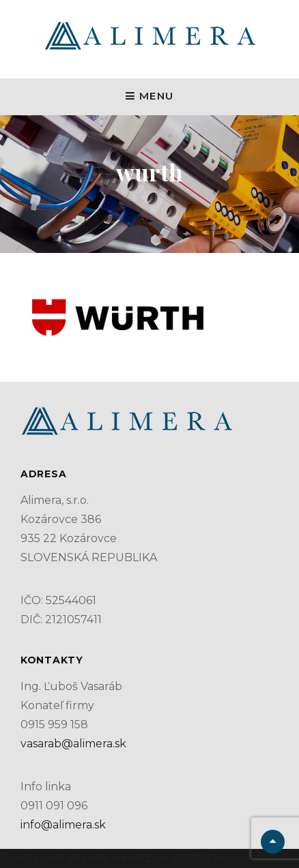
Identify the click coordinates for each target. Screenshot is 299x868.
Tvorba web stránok (54, 858)
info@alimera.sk (63, 825)
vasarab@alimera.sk (73, 744)
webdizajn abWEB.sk (167, 858)
